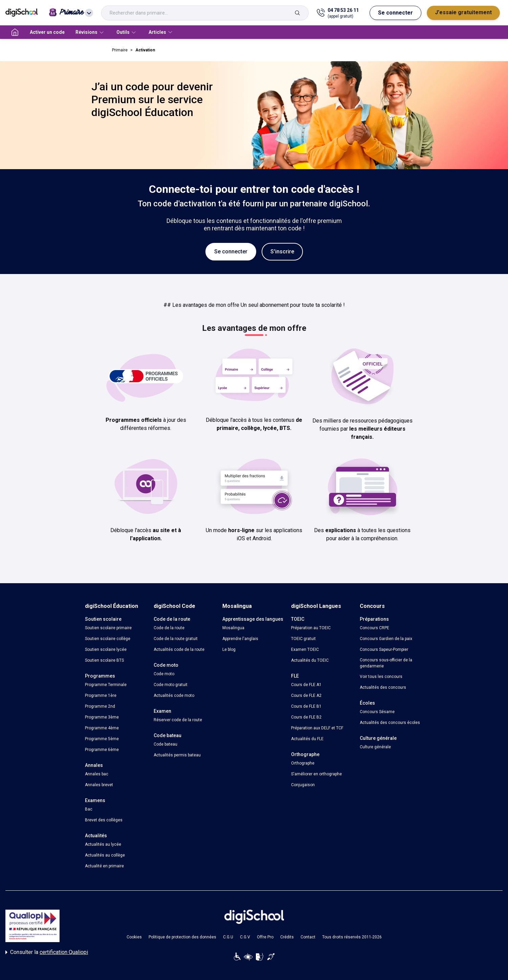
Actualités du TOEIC (310, 660)
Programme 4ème (102, 728)
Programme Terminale (106, 685)
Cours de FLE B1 (306, 706)
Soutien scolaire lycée (106, 649)
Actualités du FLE (307, 739)
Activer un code (47, 32)
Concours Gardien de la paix (386, 639)
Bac (89, 809)
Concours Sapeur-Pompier (384, 649)
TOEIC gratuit (303, 639)
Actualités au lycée (103, 844)
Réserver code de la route (178, 720)
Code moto (164, 674)
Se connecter (395, 13)
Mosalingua (233, 628)
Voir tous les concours (381, 677)
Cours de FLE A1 (306, 685)
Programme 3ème (102, 717)
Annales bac (97, 774)
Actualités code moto (174, 696)
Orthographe (303, 763)
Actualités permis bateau (177, 755)
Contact (308, 937)
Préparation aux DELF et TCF (317, 728)
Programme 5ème (102, 739)
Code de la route (169, 628)
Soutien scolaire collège (108, 639)
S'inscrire (282, 252)
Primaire (120, 50)
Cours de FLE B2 (306, 717)
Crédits (287, 937)
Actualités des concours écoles (390, 723)
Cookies (134, 937)
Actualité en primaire (104, 866)
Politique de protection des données (182, 937)
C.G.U (228, 937)
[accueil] (15, 32)
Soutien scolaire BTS (104, 660)
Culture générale (375, 747)
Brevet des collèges (104, 820)
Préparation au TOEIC (311, 628)
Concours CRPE (374, 628)
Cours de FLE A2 (306, 696)
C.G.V (245, 937)
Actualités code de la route (179, 649)
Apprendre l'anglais (240, 639)
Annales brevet (99, 785)
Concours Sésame (377, 712)
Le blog (229, 649)
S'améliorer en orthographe (316, 774)
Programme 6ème (102, 750)
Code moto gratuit (171, 685)
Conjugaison (303, 785)
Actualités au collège (105, 855)
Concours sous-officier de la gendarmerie (386, 663)
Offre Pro (265, 937)
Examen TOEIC (305, 649)
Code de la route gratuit (176, 639)
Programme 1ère (101, 696)
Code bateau (165, 744)
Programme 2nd (100, 706)
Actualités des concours (383, 687)
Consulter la (47, 952)
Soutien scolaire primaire (108, 628)
